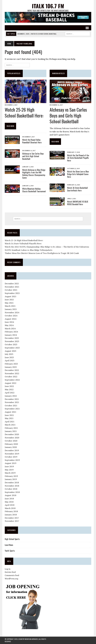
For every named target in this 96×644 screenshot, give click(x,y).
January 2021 (11, 431)
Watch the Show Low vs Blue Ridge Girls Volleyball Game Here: (78, 174)
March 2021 (10, 425)
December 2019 (12, 450)
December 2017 (12, 518)
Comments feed (12, 575)
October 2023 (11, 344)
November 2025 (12, 287)
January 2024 (11, 335)
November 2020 (12, 438)
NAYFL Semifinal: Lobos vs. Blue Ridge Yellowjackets (28, 250)
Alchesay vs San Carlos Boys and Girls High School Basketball (33, 156)
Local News (9, 545)
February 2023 (11, 364)
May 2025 (9, 303)
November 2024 (12, 312)
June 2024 (9, 322)
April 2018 (10, 505)
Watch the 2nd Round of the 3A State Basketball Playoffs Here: (78, 158)
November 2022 (12, 373)
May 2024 (9, 325)
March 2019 (10, 473)
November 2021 (12, 402)
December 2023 (12, 338)
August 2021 (10, 412)
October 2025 (11, 290)
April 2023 (10, 360)
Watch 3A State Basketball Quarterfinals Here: (77, 189)
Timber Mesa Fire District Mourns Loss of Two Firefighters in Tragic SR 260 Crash (42, 253)
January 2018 (11, 515)
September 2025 (12, 293)
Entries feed (10, 572)
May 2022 (9, 389)
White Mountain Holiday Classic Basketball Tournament (34, 190)
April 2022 (10, 393)
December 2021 (12, 399)
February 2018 (11, 511)
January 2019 (11, 479)
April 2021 (10, 422)
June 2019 (9, 466)
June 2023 (9, 357)
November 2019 (12, 454)
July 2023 (9, 354)
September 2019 (12, 460)
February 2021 (11, 428)
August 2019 (10, 463)
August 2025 (10, 296)
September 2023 (12, 348)
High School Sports (12, 539)
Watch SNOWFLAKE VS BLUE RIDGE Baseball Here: (78, 203)
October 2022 (11, 377)
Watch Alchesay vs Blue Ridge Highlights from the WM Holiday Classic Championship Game (34, 174)
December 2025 (12, 284)
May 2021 (9, 418)
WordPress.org (11, 579)
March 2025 (10, 306)
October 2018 (11, 489)
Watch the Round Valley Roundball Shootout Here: (32, 141)
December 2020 (12, 434)
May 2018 (9, 502)
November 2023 (12, 341)
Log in (8, 569)
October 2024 (11, 316)
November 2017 (12, 521)
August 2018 (10, 495)
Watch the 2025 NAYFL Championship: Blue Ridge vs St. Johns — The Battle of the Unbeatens (47, 247)
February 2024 (11, 332)
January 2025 (11, 309)
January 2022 (11, 396)
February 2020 (11, 444)
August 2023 (10, 351)
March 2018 (10, 508)
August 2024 (10, 319)
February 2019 (11, 476)
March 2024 (10, 329)
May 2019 (9, 470)
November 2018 (12, 486)
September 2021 (12, 409)
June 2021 (9, 415)
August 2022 (10, 383)
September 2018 (12, 492)
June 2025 (9, 300)
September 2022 (12, 380)
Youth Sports (10, 551)
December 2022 (12, 370)
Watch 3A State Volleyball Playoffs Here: (23, 244)
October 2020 (11, 441)
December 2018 (12, 482)
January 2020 (11, 447)
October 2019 (11, 457)
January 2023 (11, 367)
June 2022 (9, 386)
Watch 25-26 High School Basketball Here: (24, 112)
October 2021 (11, 406)
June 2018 (9, 499)
